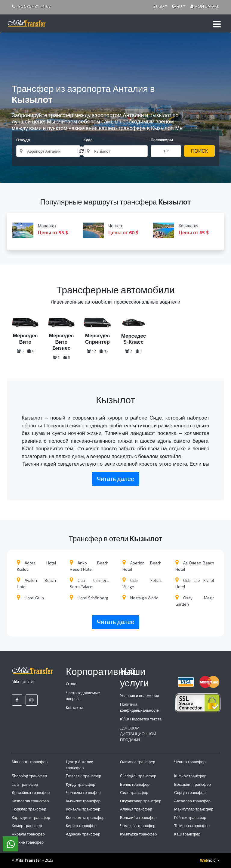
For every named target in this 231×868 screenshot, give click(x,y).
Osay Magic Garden (195, 601)
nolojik (210, 860)
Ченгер (115, 229)
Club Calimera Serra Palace (89, 583)
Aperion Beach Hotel (142, 566)
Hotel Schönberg (89, 598)
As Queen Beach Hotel (195, 566)
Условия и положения (140, 695)
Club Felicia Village (142, 583)
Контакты (74, 707)
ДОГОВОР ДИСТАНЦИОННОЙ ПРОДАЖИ (138, 734)
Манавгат (45, 229)
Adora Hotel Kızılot (36, 566)
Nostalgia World (140, 598)
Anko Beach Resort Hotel (89, 566)
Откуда (23, 140)
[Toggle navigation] (217, 23)
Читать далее (115, 479)
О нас (71, 684)
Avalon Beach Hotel (36, 583)
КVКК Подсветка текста (141, 719)
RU (177, 6)
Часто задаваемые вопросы (83, 696)
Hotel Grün (30, 598)
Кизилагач (186, 229)
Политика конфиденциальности (140, 707)
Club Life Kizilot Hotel (195, 583)
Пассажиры (162, 140)
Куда (88, 140)
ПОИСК (199, 151)
